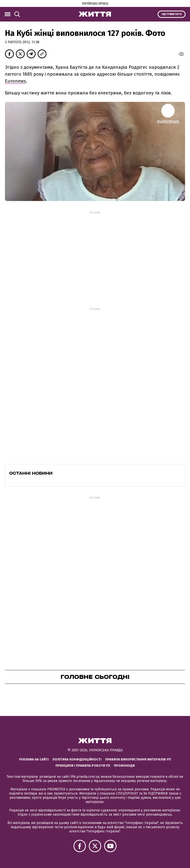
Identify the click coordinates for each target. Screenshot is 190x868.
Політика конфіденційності (77, 759)
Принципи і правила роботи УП (83, 766)
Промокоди (124, 766)
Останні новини (31, 473)
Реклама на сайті (34, 759)
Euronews (15, 81)
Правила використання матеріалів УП (138, 759)
